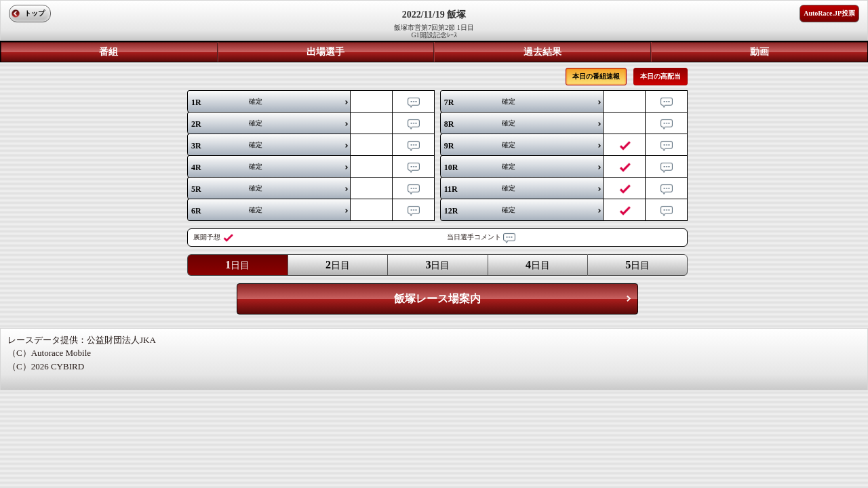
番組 (108, 52)
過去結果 (542, 52)
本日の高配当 (660, 76)
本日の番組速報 (596, 76)
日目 (237, 265)
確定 (227, 102)
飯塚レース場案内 (437, 299)
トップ (35, 13)
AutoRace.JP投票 (829, 13)
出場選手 (325, 52)
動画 (759, 52)
